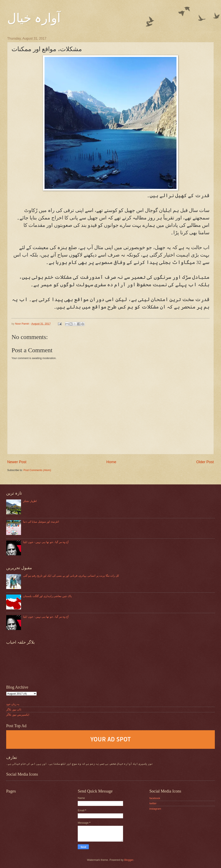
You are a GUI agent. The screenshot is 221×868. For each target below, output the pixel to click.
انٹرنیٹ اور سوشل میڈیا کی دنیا (41, 522)
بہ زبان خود (13, 704)
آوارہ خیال (34, 18)
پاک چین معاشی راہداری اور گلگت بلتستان (47, 596)
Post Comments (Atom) (37, 470)
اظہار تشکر (30, 501)
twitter (153, 803)
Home (111, 462)
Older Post (205, 462)
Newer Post (17, 462)
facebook (155, 798)
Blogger (129, 860)
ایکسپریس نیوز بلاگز (18, 715)
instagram (155, 809)
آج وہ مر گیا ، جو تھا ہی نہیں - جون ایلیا (46, 542)
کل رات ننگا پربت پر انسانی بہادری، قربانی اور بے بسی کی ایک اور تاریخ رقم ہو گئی (71, 576)
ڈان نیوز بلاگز (14, 710)
